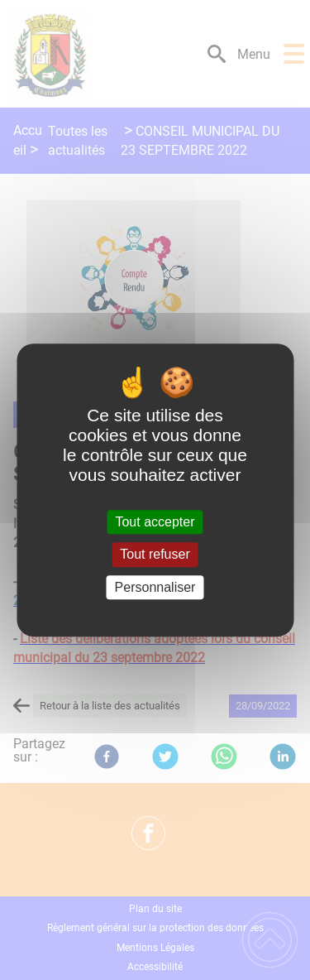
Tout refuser (155, 555)
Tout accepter (155, 522)
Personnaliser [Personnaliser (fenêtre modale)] (155, 587)
